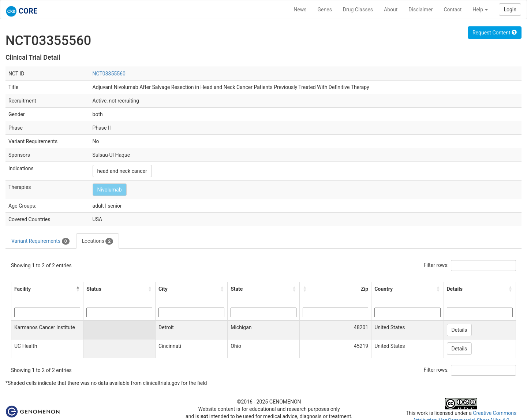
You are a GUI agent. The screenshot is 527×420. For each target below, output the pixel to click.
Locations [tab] (98, 241)
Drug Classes (358, 10)
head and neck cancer (122, 171)
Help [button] (480, 10)
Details (459, 330)
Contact (453, 10)
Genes (325, 10)
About (391, 10)
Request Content (495, 33)
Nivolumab (110, 190)
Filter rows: (436, 265)
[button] (78, 289)
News (300, 10)
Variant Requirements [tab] (40, 241)
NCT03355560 (109, 74)
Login (510, 10)
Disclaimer (421, 10)
